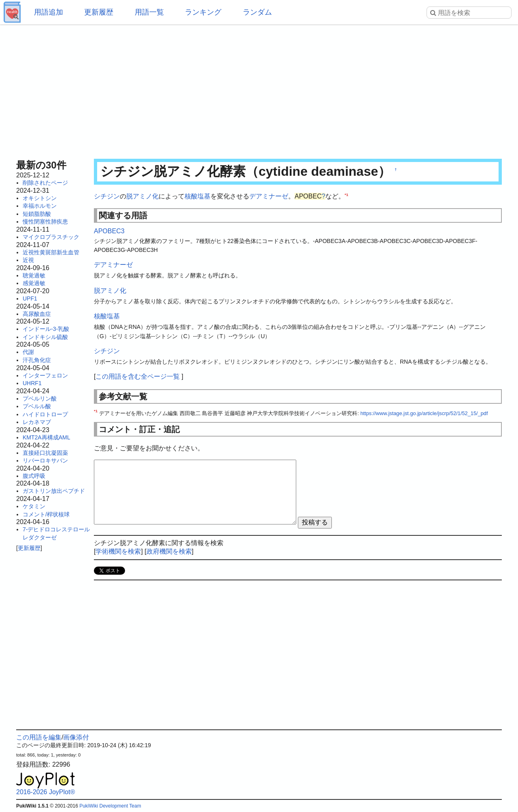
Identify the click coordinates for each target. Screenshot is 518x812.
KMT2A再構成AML (46, 437)
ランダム (257, 12)
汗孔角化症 (37, 360)
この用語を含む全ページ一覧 (138, 376)
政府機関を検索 (169, 551)
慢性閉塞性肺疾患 (45, 222)
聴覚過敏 (34, 275)
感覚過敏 (34, 283)
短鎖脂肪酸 (37, 214)
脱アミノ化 (142, 196)
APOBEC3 (109, 231)
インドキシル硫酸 (45, 337)
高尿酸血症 (37, 314)
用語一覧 (149, 12)
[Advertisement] (259, 89)
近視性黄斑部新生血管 (51, 252)
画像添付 (76, 737)
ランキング (203, 12)
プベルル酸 (37, 406)
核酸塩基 (197, 196)
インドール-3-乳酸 (46, 329)
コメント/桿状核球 (46, 514)
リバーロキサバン (45, 460)
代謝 (28, 352)
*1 (347, 195)
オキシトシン (40, 198)
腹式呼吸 (34, 476)
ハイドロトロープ (45, 414)
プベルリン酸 (40, 399)
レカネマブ (37, 422)
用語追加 (49, 12)
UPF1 (30, 298)
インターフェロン (45, 375)
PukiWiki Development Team (110, 806)
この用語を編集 (39, 737)
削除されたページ (45, 183)
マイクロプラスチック (51, 237)
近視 (28, 260)
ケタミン (34, 506)
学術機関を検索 (118, 551)
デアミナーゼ (269, 196)
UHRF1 (32, 383)
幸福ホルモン (40, 206)
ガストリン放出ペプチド (54, 491)
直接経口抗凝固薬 (45, 453)
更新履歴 (99, 12)
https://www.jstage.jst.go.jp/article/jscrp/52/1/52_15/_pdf (424, 413)
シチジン (107, 196)
